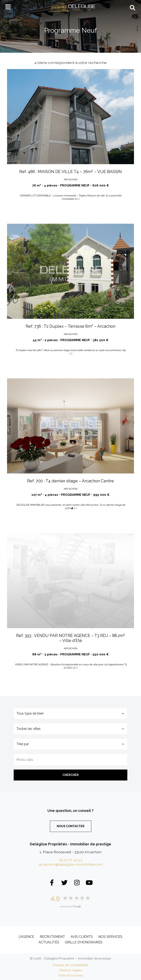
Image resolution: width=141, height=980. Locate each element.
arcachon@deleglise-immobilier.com (71, 864)
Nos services (110, 937)
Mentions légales (71, 970)
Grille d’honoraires (84, 942)
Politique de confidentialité (70, 965)
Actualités (49, 942)
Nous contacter (71, 826)
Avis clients (82, 937)
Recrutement (52, 937)
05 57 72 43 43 (71, 860)
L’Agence (26, 937)
